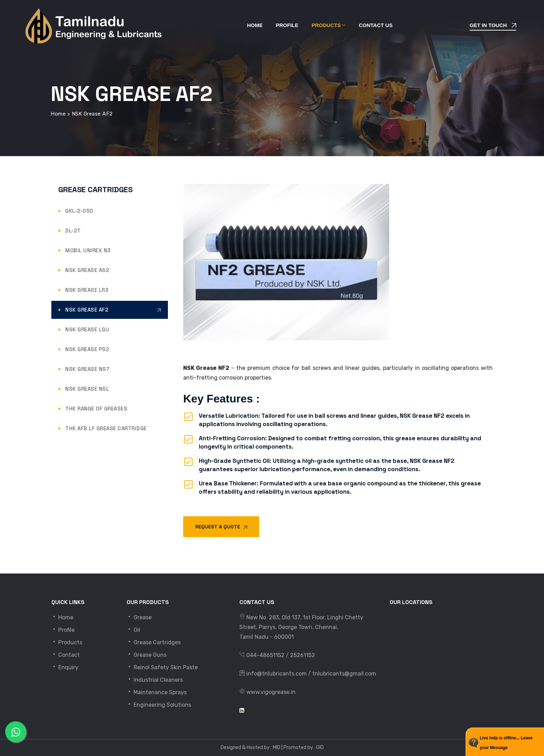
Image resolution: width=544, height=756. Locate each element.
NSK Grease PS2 (87, 349)
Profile (287, 25)
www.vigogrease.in (271, 692)
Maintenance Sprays (157, 692)
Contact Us (376, 25)
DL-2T (73, 231)
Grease (139, 617)
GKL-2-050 (79, 211)
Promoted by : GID (304, 747)
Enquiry (65, 667)
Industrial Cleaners (155, 680)
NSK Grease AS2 (87, 270)
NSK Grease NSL (87, 389)
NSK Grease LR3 (87, 290)
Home (255, 25)
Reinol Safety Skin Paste (162, 667)
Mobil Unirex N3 (88, 250)
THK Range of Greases (96, 409)
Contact (66, 655)
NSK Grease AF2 (87, 310)
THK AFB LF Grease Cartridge (106, 428)
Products (326, 25)
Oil (133, 630)
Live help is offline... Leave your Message (506, 743)
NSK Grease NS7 (87, 369)
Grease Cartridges (154, 642)
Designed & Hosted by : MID (250, 747)
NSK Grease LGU (87, 329)
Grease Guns (147, 655)
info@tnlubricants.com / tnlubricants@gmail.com (311, 674)
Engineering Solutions (159, 705)
